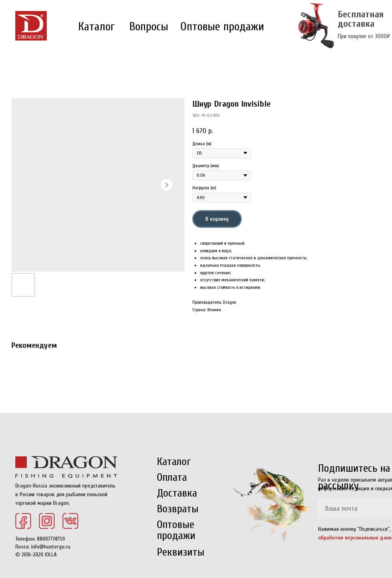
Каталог (97, 27)
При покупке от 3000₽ (364, 36)
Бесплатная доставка (361, 19)
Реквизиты (181, 552)
